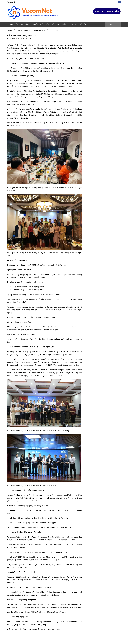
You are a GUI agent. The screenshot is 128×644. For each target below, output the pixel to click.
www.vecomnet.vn (53, 295)
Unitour (75, 24)
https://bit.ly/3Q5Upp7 (52, 629)
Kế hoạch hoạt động (24, 30)
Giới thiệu (14, 24)
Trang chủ (11, 2)
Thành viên (44, 24)
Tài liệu (83, 24)
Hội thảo (55, 24)
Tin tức (35, 24)
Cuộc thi (65, 24)
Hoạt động (25, 24)
